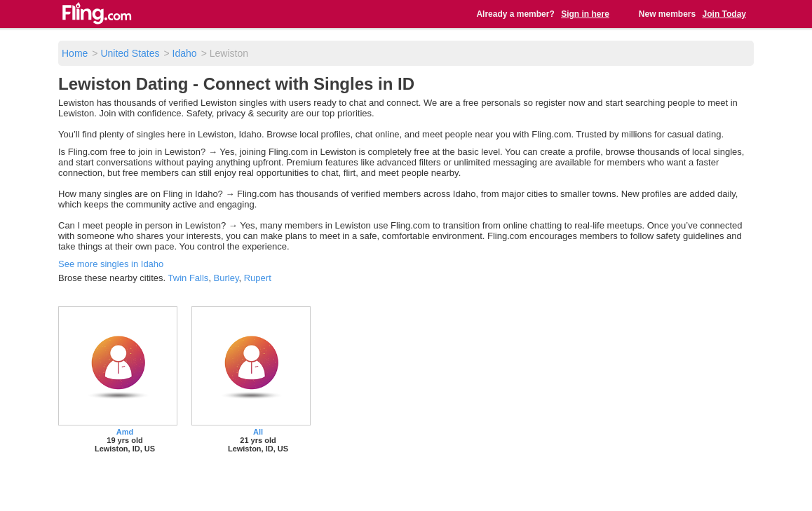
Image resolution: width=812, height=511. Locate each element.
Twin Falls (189, 278)
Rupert (258, 278)
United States (130, 53)
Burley (226, 278)
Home (75, 53)
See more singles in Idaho (111, 264)
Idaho (185, 53)
